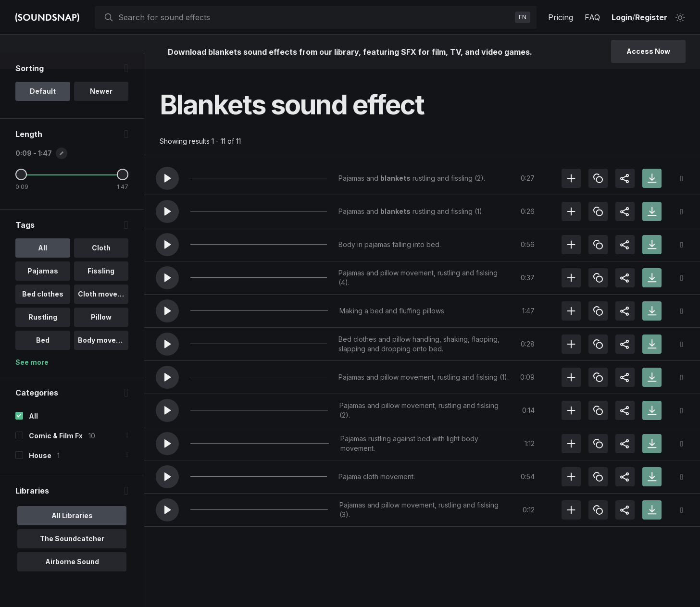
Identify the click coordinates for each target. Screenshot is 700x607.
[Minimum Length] (21, 191)
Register (651, 17)
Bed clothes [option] (43, 310)
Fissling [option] (101, 287)
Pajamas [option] (43, 287)
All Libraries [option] (72, 532)
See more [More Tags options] (32, 378)
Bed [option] (43, 356)
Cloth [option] (101, 264)
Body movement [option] (103, 356)
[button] (167, 178)
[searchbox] (315, 17)
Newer (101, 107)
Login (622, 17)
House (40, 472)
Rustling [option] (43, 333)
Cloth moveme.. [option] (103, 310)
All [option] (43, 264)
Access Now (648, 51)
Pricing (561, 17)
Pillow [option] (101, 333)
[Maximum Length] (123, 191)
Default (43, 107)
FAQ (592, 17)
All (33, 432)
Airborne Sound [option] (72, 578)
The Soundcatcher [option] (72, 555)
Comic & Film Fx (56, 452)
